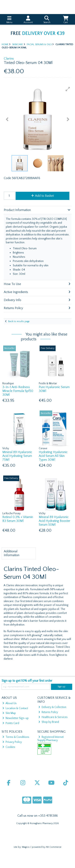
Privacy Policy (12, 742)
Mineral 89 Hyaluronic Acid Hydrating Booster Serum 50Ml (54, 521)
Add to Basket (42, 196)
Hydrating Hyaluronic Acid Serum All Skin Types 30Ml (53, 456)
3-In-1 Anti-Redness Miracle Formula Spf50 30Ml (18, 391)
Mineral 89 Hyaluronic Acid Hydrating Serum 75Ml (17, 456)
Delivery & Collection (52, 707)
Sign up (61, 687)
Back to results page (19, 321)
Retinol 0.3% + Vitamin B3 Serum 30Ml (18, 519)
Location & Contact (15, 708)
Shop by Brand (49, 722)
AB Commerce (54, 847)
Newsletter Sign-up (15, 718)
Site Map (9, 713)
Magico (26, 847)
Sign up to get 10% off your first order (27, 681)
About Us (9, 703)
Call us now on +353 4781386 (38, 816)
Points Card (11, 723)
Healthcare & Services (53, 717)
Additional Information (12, 553)
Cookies (9, 747)
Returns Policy (48, 712)
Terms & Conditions (16, 737)
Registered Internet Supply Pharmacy (50, 739)
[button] (68, 89)
